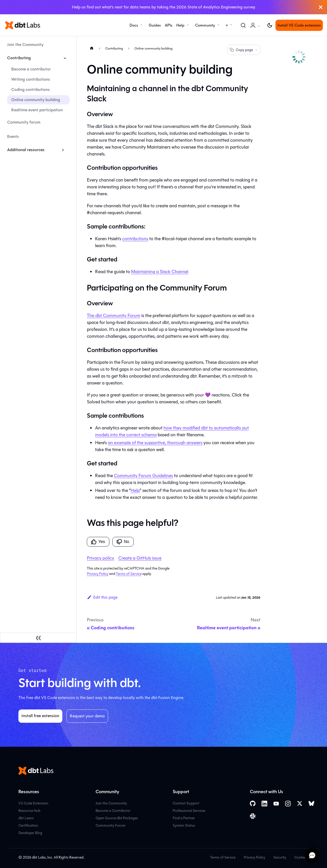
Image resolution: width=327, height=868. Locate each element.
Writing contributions (31, 79)
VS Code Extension (33, 803)
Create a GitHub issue (140, 558)
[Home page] (92, 48)
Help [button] (180, 25)
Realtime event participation (37, 110)
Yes (98, 542)
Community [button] (205, 25)
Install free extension (40, 716)
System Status (184, 825)
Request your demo (87, 716)
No (123, 542)
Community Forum (110, 825)
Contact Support (186, 803)
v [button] (227, 25)
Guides (155, 25)
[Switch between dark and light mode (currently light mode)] (270, 25)
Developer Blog (30, 833)
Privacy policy (101, 558)
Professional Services (189, 811)
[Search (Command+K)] (243, 25)
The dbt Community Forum (114, 316)
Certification (28, 825)
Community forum (24, 122)
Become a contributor (31, 69)
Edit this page (102, 597)
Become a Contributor (113, 811)
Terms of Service (129, 574)
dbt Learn (26, 818)
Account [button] (256, 28)
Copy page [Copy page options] (244, 50)
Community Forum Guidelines (143, 476)
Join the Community (25, 45)
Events (13, 136)
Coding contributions (31, 89)
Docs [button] (134, 25)
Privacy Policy (98, 574)
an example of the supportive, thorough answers (155, 443)
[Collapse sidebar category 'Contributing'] (65, 58)
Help (135, 490)
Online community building (36, 100)
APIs (168, 25)
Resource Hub (29, 811)
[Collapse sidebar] (38, 638)
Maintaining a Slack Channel (160, 272)
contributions (135, 239)
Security (280, 857)
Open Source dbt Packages (117, 818)
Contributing (19, 58)
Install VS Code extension (299, 25)
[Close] (321, 7)
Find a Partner (184, 818)
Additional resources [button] (26, 150)
